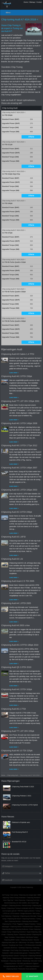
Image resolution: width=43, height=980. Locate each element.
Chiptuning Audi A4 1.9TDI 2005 (16, 603)
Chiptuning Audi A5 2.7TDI (13, 709)
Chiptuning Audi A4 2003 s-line (15, 625)
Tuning (38, 911)
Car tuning (30, 943)
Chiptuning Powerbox (29, 919)
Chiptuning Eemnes (15, 906)
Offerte (31, 137)
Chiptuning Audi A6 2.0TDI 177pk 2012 (19, 446)
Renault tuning (27, 906)
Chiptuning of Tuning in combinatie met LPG (20, 908)
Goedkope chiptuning (25, 948)
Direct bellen (12, 976)
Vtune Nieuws (8, 817)
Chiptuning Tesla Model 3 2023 (23, 787)
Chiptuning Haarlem (27, 940)
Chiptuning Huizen (11, 964)
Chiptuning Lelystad (25, 935)
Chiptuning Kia (7, 924)
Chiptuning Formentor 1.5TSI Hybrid (25, 805)
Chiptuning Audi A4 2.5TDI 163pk (17, 689)
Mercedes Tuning (37, 961)
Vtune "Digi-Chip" (8, 900)
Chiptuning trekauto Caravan (10, 956)
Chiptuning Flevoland (33, 898)
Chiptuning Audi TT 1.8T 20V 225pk (18, 731)
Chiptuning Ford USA (33, 900)
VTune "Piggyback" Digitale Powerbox (24, 924)
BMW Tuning (7, 958)
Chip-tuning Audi (12, 775)
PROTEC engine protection (26, 911)
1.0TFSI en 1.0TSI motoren (11, 914)
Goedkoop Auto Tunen (16, 945)
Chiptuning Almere (16, 927)
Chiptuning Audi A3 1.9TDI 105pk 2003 (19, 490)
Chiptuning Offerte (34, 953)
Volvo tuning (14, 895)
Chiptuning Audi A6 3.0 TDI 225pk (17, 751)
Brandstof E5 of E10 (19, 842)
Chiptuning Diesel (12, 969)
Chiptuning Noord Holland (30, 921)
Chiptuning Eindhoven (22, 929)
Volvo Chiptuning (20, 900)
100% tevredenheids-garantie (19, 953)
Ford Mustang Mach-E (20, 832)
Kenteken (12, 937)
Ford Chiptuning (6, 916)
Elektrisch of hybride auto (21, 822)
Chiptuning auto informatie (28, 916)
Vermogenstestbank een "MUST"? (14, 966)
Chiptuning (16, 916)
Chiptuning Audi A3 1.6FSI (13, 537)
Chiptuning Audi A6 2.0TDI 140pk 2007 (19, 468)
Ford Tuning (15, 950)
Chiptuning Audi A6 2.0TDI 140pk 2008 (19, 423)
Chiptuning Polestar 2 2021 (22, 796)
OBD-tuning (22, 943)
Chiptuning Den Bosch (14, 919)
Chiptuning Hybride (16, 961)
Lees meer (13, 373)
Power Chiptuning (35, 929)
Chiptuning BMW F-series (12, 940)
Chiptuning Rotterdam (35, 956)
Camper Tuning (6, 932)
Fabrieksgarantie (28, 958)
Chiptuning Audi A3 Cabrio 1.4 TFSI (18, 354)
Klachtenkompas (28, 927)
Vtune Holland (20, 937)
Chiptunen (37, 927)
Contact (39, 2)
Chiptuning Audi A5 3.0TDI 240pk (17, 512)
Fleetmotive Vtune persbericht (28, 969)
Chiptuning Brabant (8, 929)
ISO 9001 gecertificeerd (25, 964)
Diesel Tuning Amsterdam (18, 898)
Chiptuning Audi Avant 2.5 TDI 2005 (18, 581)
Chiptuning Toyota (12, 935)
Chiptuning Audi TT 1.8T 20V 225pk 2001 (20, 401)
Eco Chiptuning (24, 950)
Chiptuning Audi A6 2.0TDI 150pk (17, 376)
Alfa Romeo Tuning (32, 937)
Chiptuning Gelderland (32, 966)
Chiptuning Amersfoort (19, 932)
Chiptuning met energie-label (28, 895)
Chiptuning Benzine (15, 921)
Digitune (36, 964)
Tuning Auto (24, 956)
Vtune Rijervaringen (10, 781)
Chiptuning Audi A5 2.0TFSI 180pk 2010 (20, 645)
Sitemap (32, 2)
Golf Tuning (6, 895)
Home (26, 2)
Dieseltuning (26, 961)
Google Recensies (26, 914)
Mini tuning (36, 914)
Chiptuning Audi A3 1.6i (12, 559)
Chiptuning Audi (17, 958)
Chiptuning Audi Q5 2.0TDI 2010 (16, 667)
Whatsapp (34, 976)
